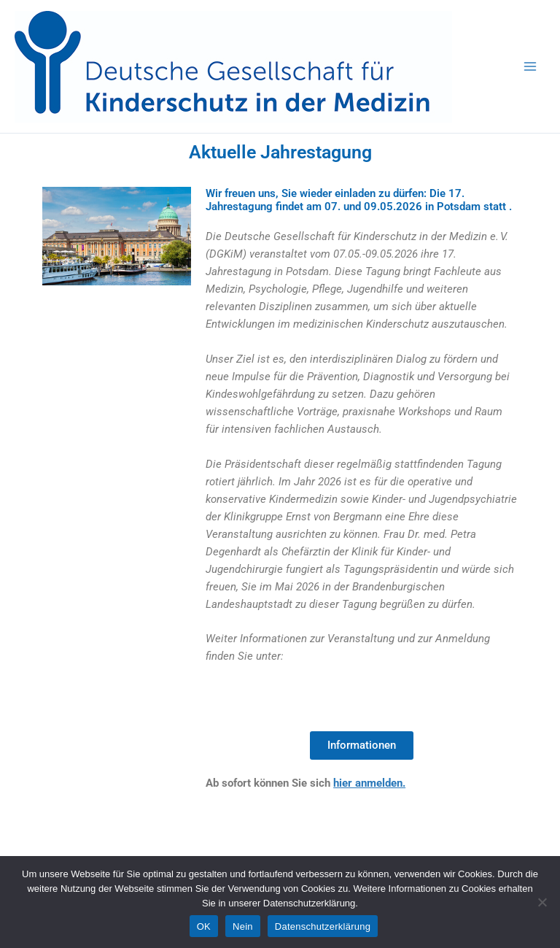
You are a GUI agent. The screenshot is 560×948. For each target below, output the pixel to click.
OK (204, 926)
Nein (243, 926)
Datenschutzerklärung (323, 926)
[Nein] (542, 902)
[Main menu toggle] (530, 66)
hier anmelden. (369, 783)
